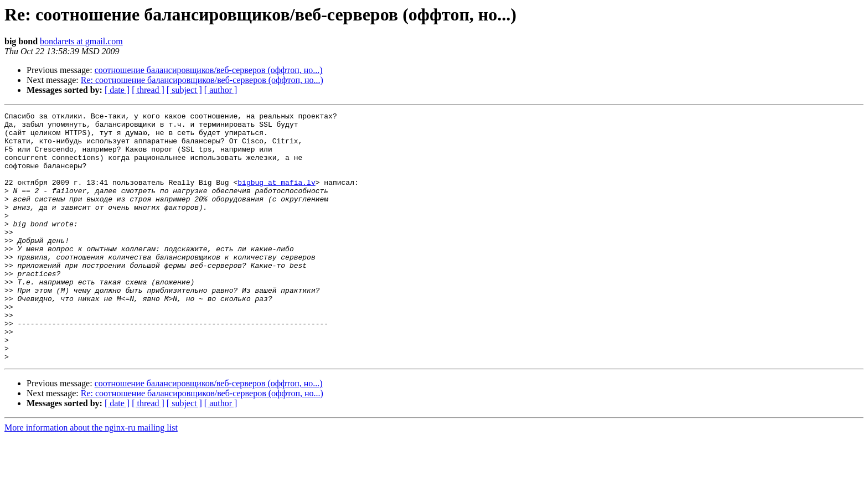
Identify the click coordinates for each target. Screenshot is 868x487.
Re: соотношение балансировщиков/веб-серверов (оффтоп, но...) (202, 80)
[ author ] (221, 90)
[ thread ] (148, 90)
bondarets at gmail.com (81, 41)
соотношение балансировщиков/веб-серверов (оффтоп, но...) (209, 70)
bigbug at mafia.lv (276, 197)
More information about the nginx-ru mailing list (91, 477)
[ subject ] (184, 90)
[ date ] (117, 90)
